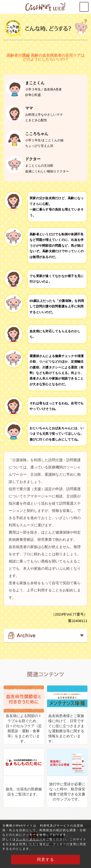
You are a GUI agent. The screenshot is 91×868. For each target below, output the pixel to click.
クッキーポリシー (29, 841)
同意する (46, 861)
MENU (88, 5)
